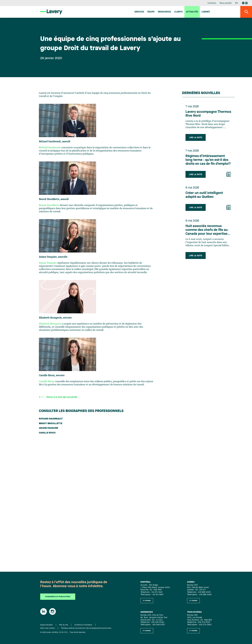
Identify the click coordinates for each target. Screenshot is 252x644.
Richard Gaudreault (50, 148)
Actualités (192, 12)
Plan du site (64, 625)
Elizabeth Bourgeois (50, 324)
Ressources (164, 12)
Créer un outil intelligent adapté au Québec (204, 195)
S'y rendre (147, 601)
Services (139, 12)
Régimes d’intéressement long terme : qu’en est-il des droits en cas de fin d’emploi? (208, 160)
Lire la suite (196, 138)
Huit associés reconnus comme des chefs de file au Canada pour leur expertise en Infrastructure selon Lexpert (207, 230)
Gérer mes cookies (47, 628)
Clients (178, 12)
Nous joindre (226, 3)
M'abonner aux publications (58, 597)
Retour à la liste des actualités (58, 397)
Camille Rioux (47, 381)
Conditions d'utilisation (83, 625)
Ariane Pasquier (48, 263)
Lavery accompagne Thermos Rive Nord (208, 114)
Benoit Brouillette (49, 205)
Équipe (151, 12)
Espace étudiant (46, 625)
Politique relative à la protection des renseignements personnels (86, 628)
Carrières (212, 3)
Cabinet (206, 12)
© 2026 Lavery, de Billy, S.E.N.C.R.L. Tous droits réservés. (63, 632)
